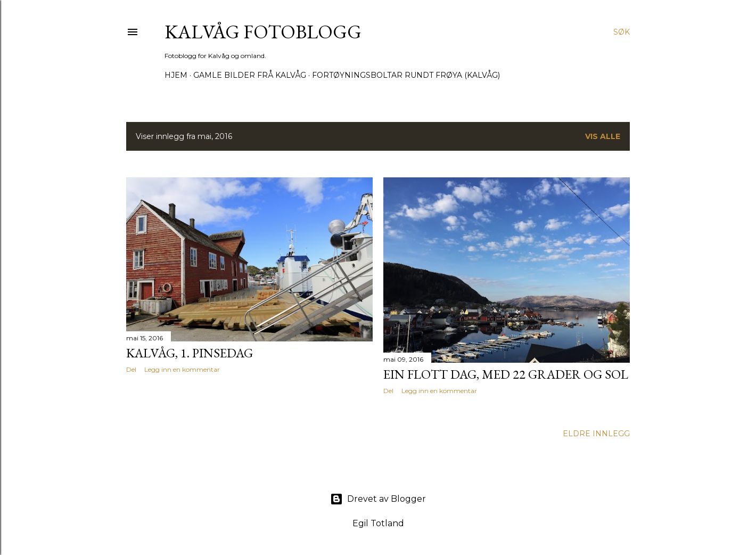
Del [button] (131, 369)
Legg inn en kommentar (182, 369)
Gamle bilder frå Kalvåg (250, 75)
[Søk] (622, 32)
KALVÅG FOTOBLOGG (263, 32)
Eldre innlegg (596, 434)
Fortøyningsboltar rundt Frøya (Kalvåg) (406, 75)
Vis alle (603, 136)
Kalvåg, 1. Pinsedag (190, 353)
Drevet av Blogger (378, 499)
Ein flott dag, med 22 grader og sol (506, 374)
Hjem (176, 75)
